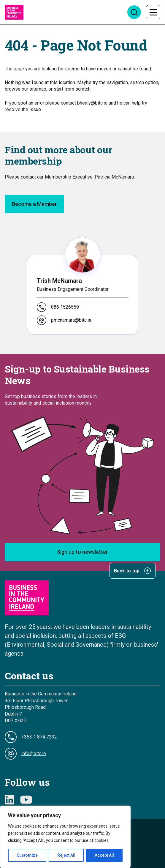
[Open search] (134, 12)
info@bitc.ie (25, 754)
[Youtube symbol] (26, 800)
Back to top (133, 571)
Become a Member (34, 204)
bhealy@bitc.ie (92, 103)
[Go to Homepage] (14, 12)
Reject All (66, 855)
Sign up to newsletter (82, 552)
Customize (27, 855)
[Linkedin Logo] (9, 800)
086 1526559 (58, 307)
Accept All (104, 855)
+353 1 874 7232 (31, 737)
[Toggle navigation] (153, 12)
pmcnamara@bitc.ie (64, 320)
